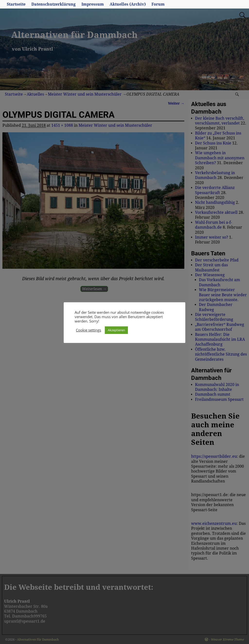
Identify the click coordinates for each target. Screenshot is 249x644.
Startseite (16, 4)
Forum (158, 4)
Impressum (93, 4)
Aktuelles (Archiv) (128, 4)
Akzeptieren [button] (116, 330)
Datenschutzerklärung (53, 4)
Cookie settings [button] (89, 330)
